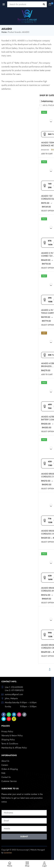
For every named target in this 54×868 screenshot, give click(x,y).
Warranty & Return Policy (12, 736)
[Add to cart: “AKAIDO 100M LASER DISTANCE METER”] (47, 154)
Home (4, 32)
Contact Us (6, 777)
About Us (5, 761)
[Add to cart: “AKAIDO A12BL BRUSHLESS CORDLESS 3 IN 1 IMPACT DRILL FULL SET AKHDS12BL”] (47, 374)
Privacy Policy (7, 731)
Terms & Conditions (10, 744)
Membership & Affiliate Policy (14, 748)
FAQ (3, 773)
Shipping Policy (8, 740)
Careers (5, 765)
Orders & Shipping (10, 769)
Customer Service (9, 781)
